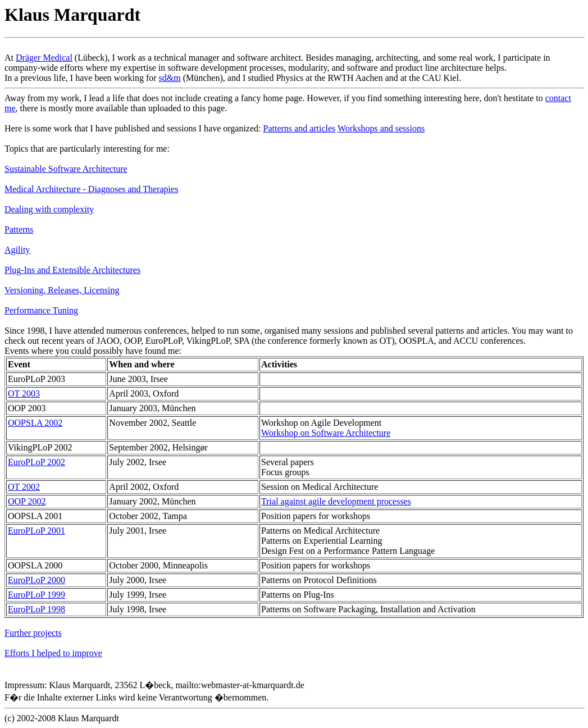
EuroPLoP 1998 (37, 609)
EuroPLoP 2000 (37, 580)
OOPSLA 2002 (35, 423)
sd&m (170, 78)
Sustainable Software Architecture (66, 169)
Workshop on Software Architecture (326, 433)
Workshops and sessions (381, 128)
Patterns (19, 229)
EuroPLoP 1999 (37, 595)
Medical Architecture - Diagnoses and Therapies (91, 189)
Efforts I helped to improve (53, 653)
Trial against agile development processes (336, 501)
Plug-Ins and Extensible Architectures (72, 270)
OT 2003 (24, 393)
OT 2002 (24, 487)
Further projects (33, 633)
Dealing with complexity (49, 209)
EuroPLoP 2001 (37, 531)
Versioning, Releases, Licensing (62, 290)
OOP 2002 (27, 501)
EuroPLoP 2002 (37, 462)
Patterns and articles (299, 128)
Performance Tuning (41, 310)
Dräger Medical (44, 58)
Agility (17, 250)
